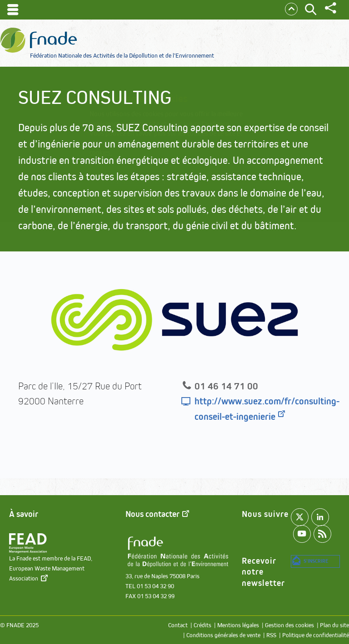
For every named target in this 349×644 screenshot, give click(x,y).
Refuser (177, 197)
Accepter (228, 184)
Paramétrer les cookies (145, 184)
